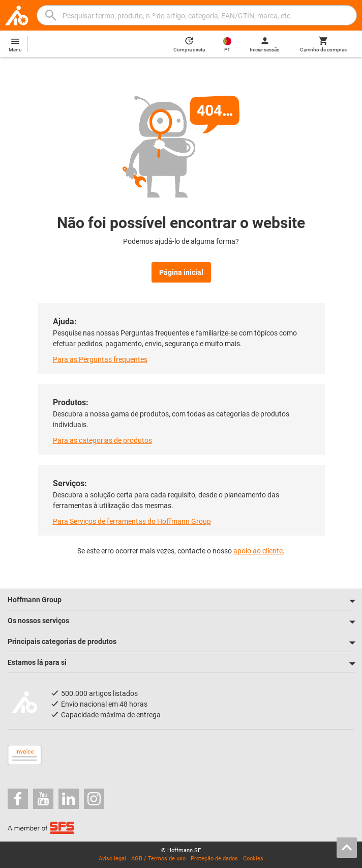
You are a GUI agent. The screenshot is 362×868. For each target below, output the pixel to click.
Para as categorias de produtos (102, 440)
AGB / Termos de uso (158, 859)
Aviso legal (112, 859)
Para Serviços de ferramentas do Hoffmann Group (132, 521)
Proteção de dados (214, 859)
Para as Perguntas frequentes (100, 359)
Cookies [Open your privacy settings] (253, 859)
